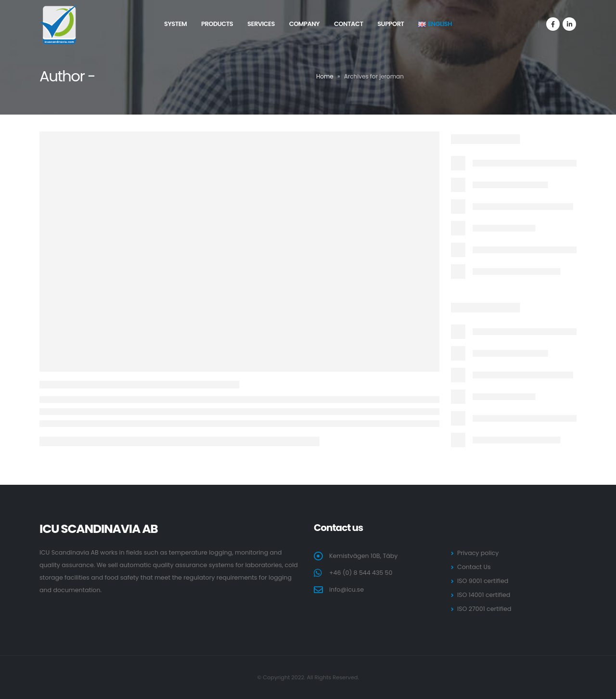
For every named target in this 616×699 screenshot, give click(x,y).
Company (304, 24)
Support (391, 24)
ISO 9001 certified (483, 581)
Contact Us (474, 567)
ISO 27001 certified (484, 609)
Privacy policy (478, 553)
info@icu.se (346, 589)
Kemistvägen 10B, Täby (363, 556)
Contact (349, 24)
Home (325, 76)
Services (261, 24)
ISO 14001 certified (484, 595)
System (175, 24)
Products (217, 24)
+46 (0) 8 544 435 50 (361, 573)
